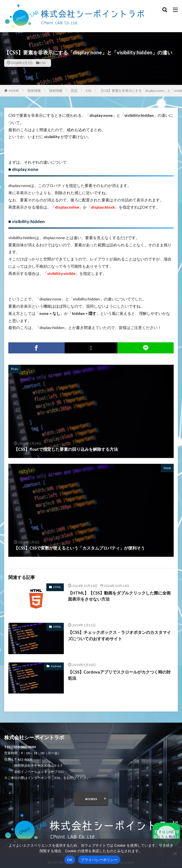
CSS (43, 63)
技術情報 (34, 91)
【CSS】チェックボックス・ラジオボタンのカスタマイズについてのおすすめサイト (119, 635)
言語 (74, 91)
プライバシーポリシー (99, 860)
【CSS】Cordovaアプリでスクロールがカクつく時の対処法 (119, 675)
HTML (57, 587)
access (91, 799)
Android (56, 666)
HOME (14, 91)
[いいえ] (175, 853)
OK (70, 860)
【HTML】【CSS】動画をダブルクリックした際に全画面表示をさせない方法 (119, 596)
